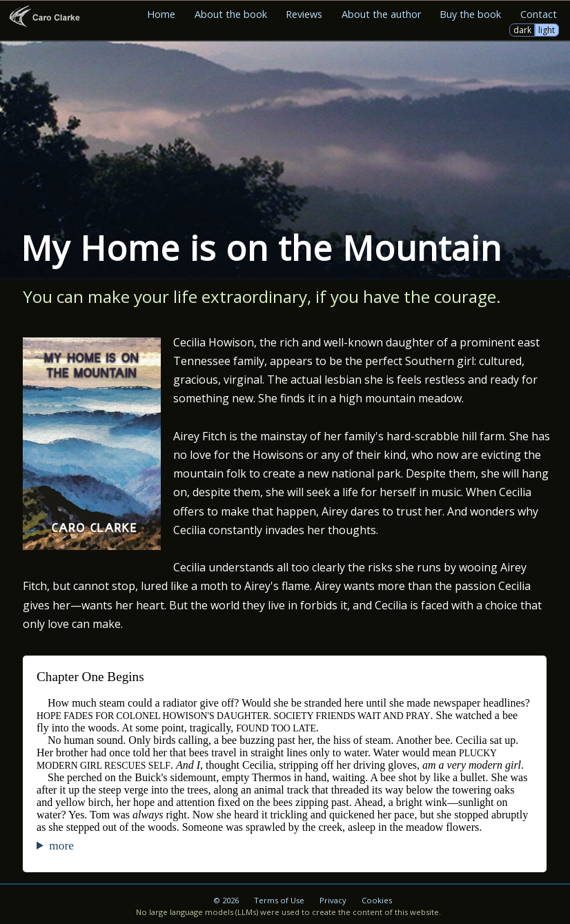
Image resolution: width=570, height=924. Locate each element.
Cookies (377, 900)
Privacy (333, 900)
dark (522, 30)
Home (161, 14)
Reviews (304, 14)
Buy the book (470, 14)
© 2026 (226, 900)
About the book (231, 14)
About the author (381, 14)
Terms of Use (279, 900)
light (547, 30)
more (61, 846)
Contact (539, 14)
